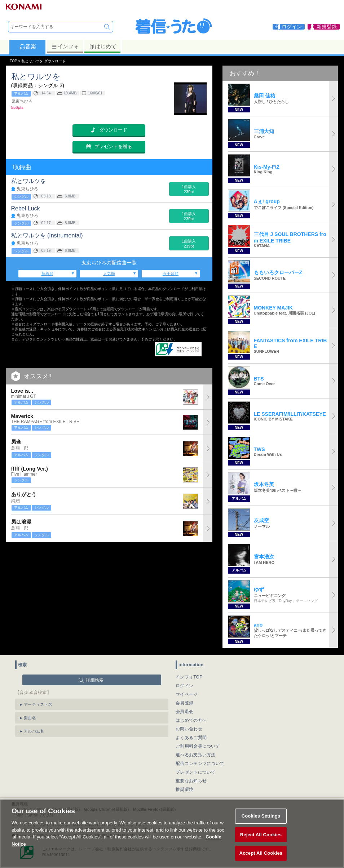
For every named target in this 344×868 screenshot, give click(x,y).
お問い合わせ (189, 729)
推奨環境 (184, 789)
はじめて (103, 46)
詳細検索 (95, 680)
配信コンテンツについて (200, 764)
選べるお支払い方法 (196, 755)
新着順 (47, 273)
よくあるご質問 (191, 738)
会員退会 (184, 712)
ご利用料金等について (198, 746)
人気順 (109, 273)
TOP (13, 61)
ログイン (184, 686)
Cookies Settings (261, 824)
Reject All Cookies (261, 843)
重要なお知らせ (191, 781)
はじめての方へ (191, 720)
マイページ (187, 694)
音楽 (28, 46)
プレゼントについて (196, 772)
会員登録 (184, 703)
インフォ (65, 46)
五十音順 (171, 273)
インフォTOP (189, 677)
